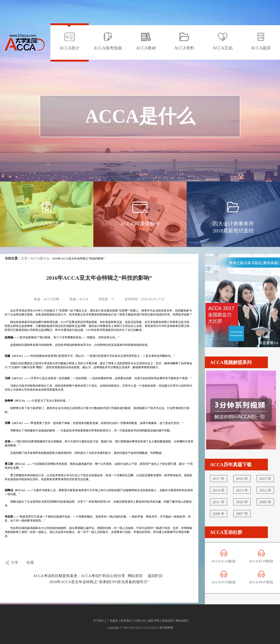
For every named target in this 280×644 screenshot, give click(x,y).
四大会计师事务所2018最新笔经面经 (233, 227)
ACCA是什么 (40, 258)
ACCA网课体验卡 (140, 224)
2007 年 (242, 514)
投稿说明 (168, 621)
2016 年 (242, 479)
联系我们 (126, 621)
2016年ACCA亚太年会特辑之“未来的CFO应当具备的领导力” (99, 582)
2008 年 (219, 514)
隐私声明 (154, 621)
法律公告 (140, 621)
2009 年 (265, 502)
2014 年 (219, 490)
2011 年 (219, 502)
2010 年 (242, 502)
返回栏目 (155, 576)
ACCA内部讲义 (47, 224)
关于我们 (99, 621)
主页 (24, 258)
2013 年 (242, 490)
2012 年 (265, 490)
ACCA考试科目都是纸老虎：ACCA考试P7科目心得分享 (79, 576)
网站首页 (135, 576)
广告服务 (112, 621)
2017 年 (219, 479)
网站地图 (181, 621)
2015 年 (265, 479)
